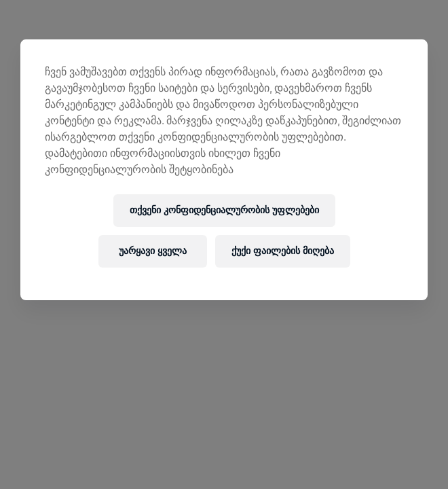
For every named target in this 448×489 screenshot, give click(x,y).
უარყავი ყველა (153, 251)
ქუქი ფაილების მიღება (283, 251)
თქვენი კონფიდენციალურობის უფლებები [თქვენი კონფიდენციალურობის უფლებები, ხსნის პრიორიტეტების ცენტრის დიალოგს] (224, 210)
